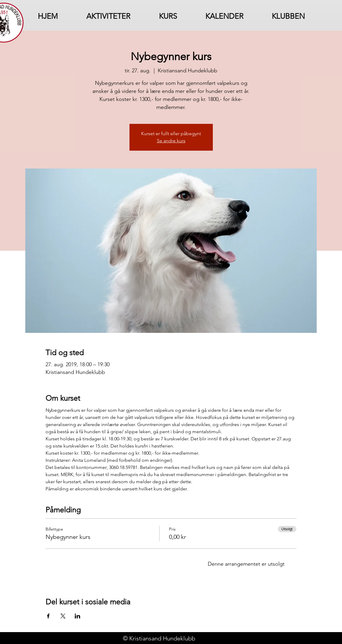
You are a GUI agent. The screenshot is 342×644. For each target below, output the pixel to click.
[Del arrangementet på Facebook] (48, 616)
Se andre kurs (171, 141)
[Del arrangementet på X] (63, 616)
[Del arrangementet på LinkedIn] (78, 616)
